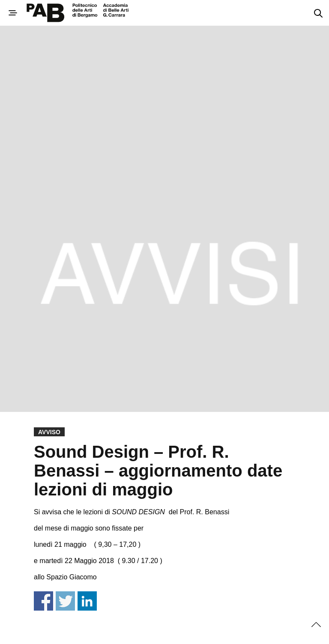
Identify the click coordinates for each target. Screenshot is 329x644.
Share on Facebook (43, 601)
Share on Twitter (65, 601)
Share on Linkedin (87, 601)
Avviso (49, 432)
